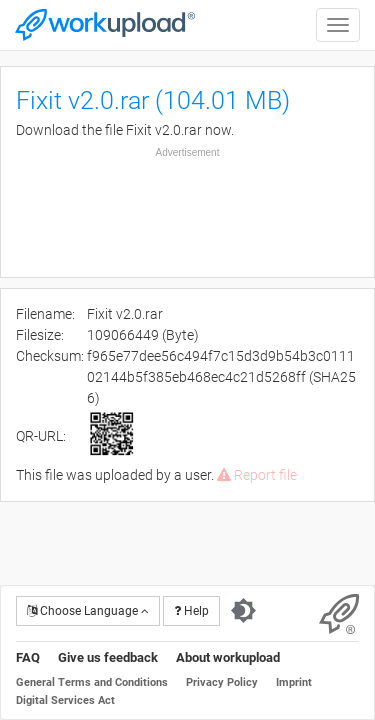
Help (191, 611)
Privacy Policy (222, 682)
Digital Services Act (65, 700)
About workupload (228, 657)
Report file (257, 475)
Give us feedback (108, 657)
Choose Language (88, 611)
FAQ (28, 657)
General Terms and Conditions (92, 682)
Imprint (294, 682)
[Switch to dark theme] (243, 611)
